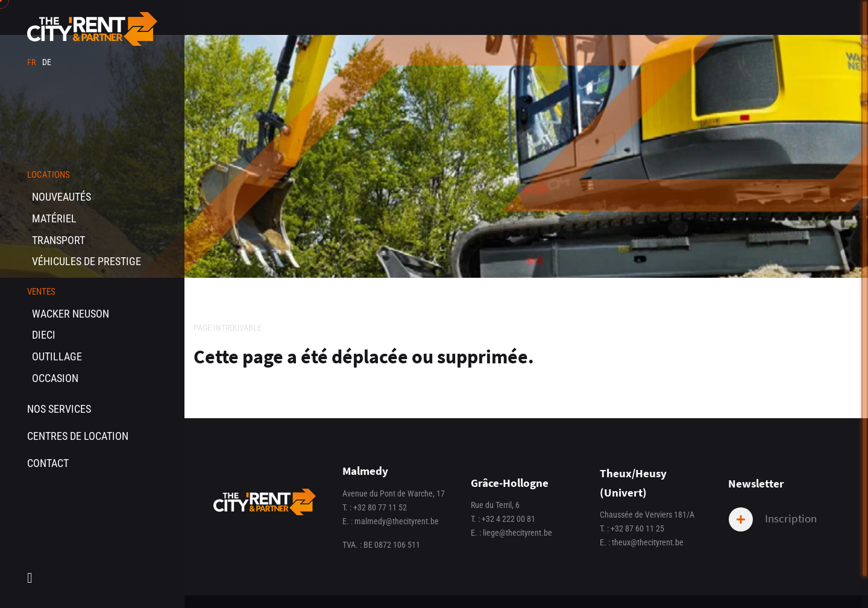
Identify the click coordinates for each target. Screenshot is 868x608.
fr (32, 62)
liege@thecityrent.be (517, 533)
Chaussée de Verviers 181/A (647, 515)
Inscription (773, 519)
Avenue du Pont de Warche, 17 (394, 494)
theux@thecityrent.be (648, 543)
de (47, 62)
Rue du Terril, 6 (495, 505)
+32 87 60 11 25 (637, 529)
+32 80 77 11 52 (380, 508)
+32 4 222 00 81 (508, 519)
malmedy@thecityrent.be (397, 522)
